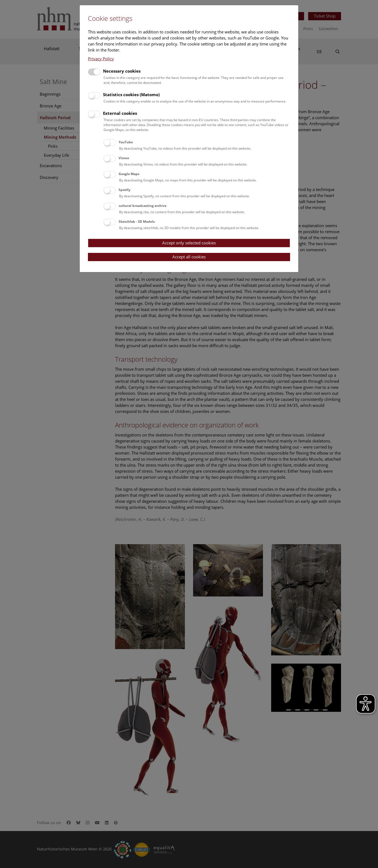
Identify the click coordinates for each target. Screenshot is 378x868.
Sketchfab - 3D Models (137, 222)
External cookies (120, 113)
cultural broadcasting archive (143, 206)
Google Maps (129, 174)
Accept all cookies (189, 257)
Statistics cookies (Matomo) (131, 95)
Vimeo (124, 158)
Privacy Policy (101, 59)
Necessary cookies (122, 71)
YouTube (126, 142)
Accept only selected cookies (189, 243)
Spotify (124, 190)
